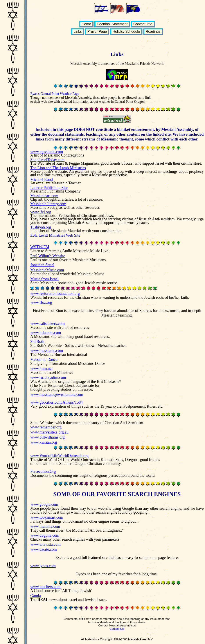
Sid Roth (37, 342)
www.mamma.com (45, 526)
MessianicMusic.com (47, 270)
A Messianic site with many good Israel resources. (70, 336)
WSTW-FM (40, 247)
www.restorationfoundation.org (55, 293)
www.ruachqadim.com (48, 378)
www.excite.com (44, 549)
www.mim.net (41, 369)
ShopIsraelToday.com (47, 160)
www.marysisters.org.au (49, 432)
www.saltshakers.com (48, 324)
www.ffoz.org (41, 302)
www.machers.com (45, 587)
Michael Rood (41, 180)
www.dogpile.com (45, 535)
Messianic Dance (44, 360)
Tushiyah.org (41, 227)
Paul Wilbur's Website (48, 256)
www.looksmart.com (47, 517)
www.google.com (44, 504)
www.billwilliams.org (48, 437)
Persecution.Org (43, 471)
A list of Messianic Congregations (57, 155)
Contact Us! (117, 629)
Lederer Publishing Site (49, 188)
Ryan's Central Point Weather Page (55, 94)
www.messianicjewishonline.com (57, 394)
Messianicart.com (44, 196)
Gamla (36, 596)
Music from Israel (44, 279)
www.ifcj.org (41, 212)
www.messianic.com (47, 152)
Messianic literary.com (48, 204)
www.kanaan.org (44, 442)
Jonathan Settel (42, 265)
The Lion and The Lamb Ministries (58, 168)
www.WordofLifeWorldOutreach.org (59, 456)
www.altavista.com (45, 544)
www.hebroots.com (46, 333)
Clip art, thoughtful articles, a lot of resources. (67, 199)
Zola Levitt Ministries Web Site (55, 235)
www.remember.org (46, 427)
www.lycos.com (43, 566)
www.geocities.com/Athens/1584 (57, 402)
